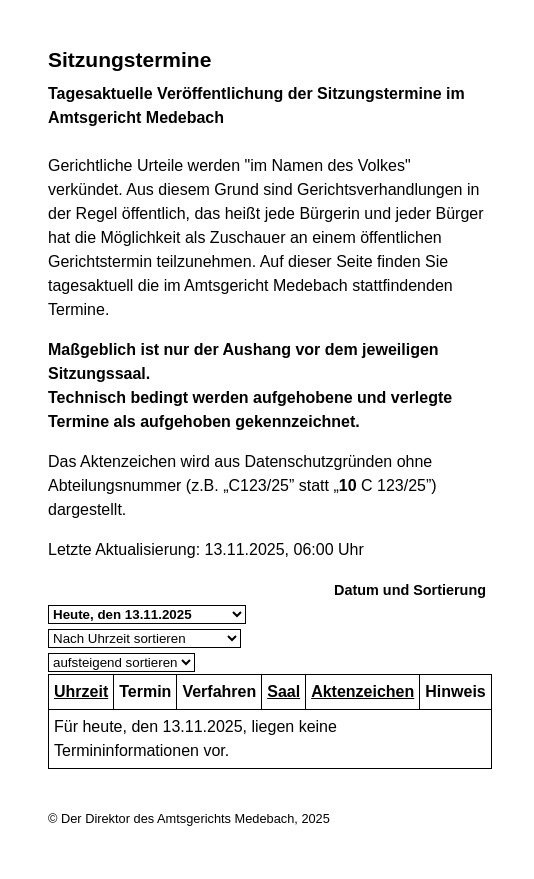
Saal (283, 691)
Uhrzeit (81, 691)
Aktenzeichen (362, 691)
